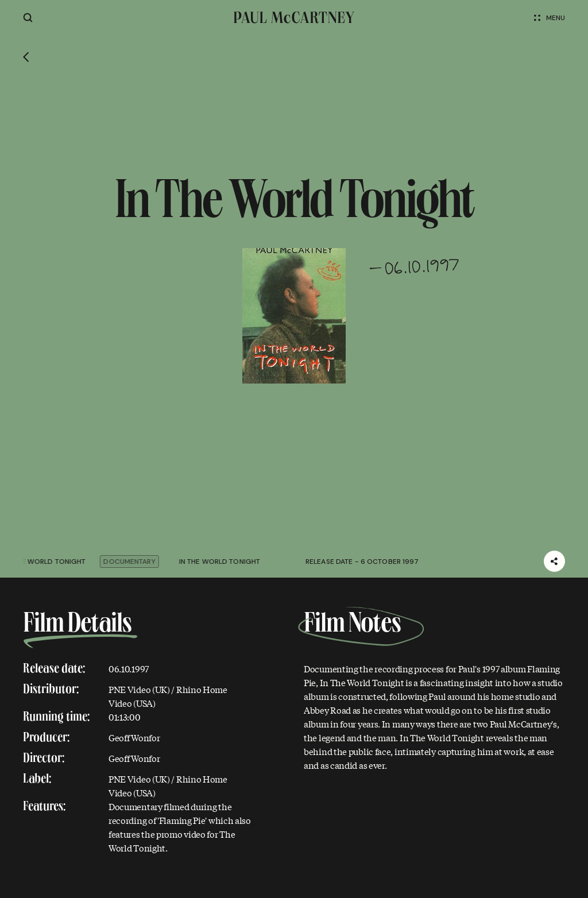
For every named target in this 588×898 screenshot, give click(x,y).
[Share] (554, 561)
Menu (550, 18)
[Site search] (28, 18)
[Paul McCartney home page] (294, 18)
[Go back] (26, 58)
